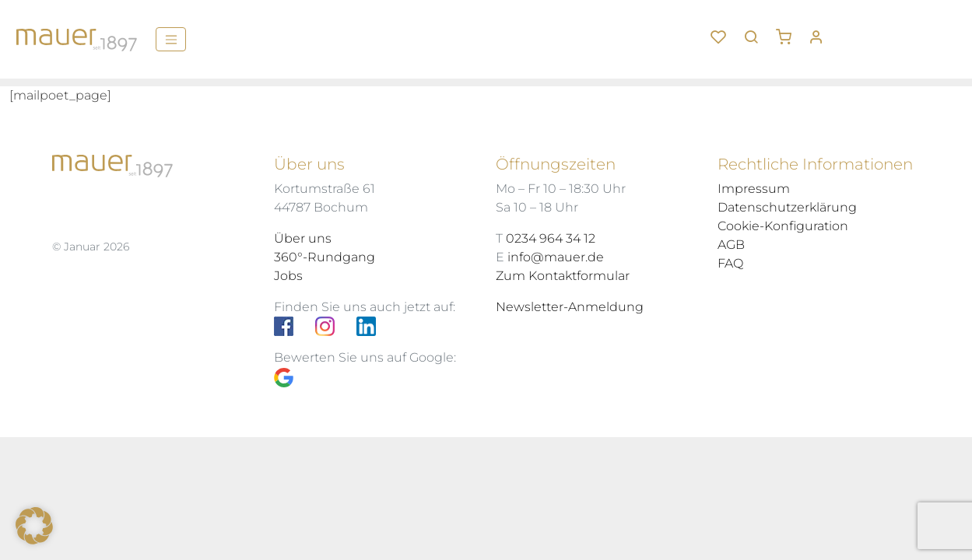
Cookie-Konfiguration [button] (783, 226)
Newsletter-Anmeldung (570, 307)
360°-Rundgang (325, 257)
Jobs (288, 276)
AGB (731, 245)
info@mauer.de (556, 257)
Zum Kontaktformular (563, 276)
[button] (789, 31)
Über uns (303, 238)
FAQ (730, 263)
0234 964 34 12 (551, 238)
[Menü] (171, 39)
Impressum (754, 189)
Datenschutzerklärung (787, 207)
